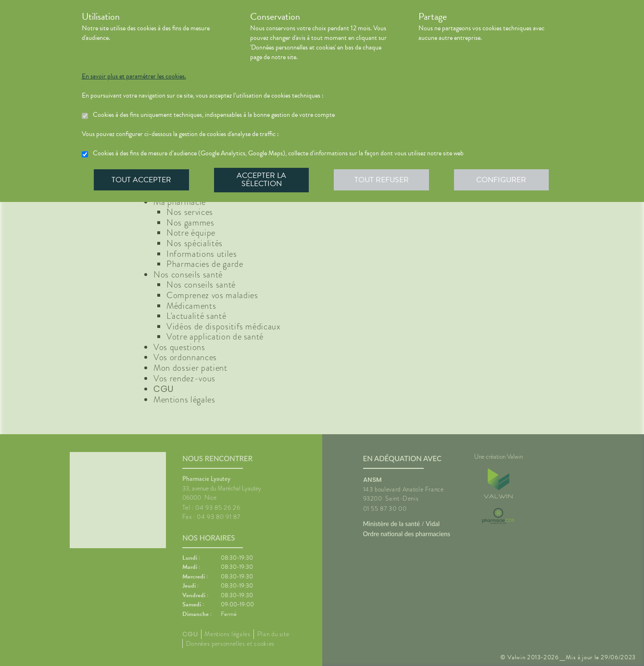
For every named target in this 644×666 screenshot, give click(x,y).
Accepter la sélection (262, 180)
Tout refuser (382, 180)
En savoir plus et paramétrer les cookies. (134, 76)
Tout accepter (142, 180)
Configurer (503, 180)
